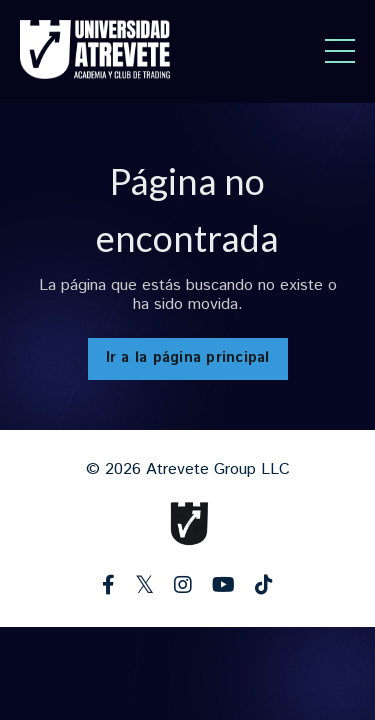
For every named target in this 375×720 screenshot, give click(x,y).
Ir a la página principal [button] (188, 358)
